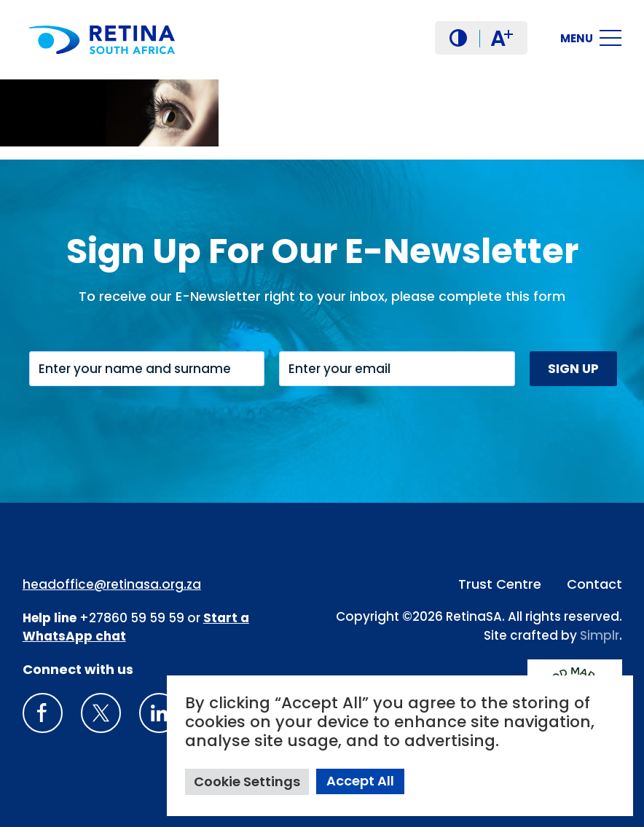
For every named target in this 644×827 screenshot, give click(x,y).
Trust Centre (500, 584)
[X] (101, 713)
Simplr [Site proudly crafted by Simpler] (600, 635)
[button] (458, 38)
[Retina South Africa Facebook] (43, 713)
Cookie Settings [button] (247, 781)
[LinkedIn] (159, 713)
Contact (594, 584)
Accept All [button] (360, 781)
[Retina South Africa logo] (102, 40)
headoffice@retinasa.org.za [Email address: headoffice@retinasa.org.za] (112, 584)
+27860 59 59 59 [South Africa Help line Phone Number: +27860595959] (132, 618)
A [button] (502, 39)
